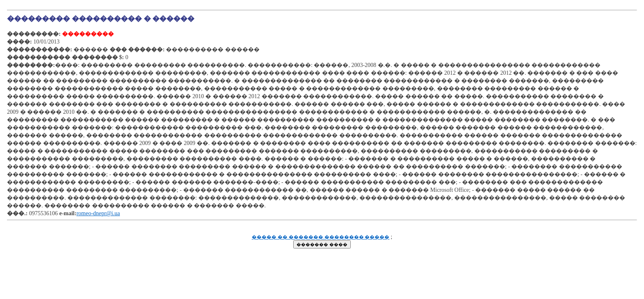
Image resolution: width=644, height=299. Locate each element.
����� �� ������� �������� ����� (321, 237)
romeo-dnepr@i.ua (98, 213)
